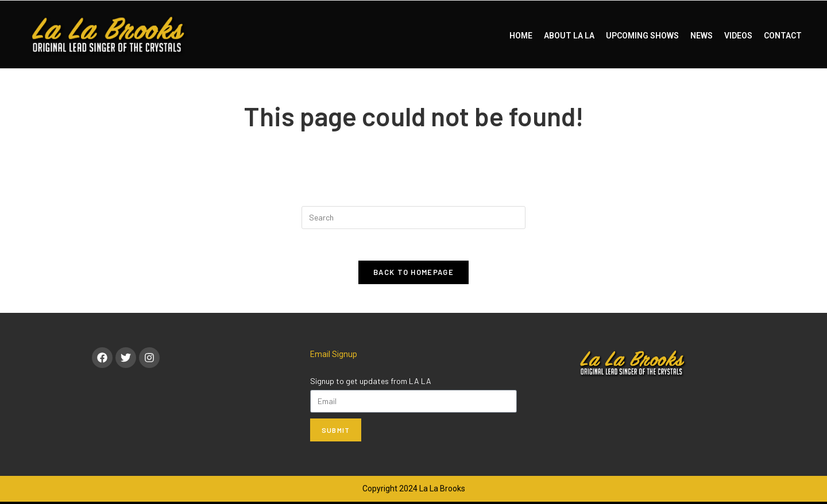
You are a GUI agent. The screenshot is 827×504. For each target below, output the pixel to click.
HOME (521, 36)
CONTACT (783, 36)
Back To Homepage (413, 275)
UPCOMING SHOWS (642, 36)
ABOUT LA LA (569, 36)
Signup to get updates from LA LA (371, 383)
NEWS (702, 36)
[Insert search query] (413, 218)
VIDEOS (738, 36)
